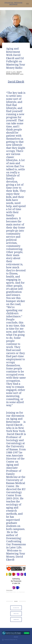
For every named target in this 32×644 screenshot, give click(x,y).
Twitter (16, 614)
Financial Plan (15, 73)
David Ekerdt (16, 82)
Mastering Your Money (13, 74)
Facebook (16, 608)
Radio (22, 74)
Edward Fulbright (9, 592)
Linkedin (16, 620)
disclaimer (16, 637)
